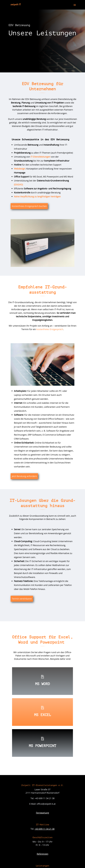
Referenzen (42, 854)
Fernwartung (42, 813)
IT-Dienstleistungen (40, 157)
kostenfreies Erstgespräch (50, 329)
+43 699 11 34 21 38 (45, 829)
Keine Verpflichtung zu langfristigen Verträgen (37, 196)
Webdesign (20, 169)
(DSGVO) (18, 185)
